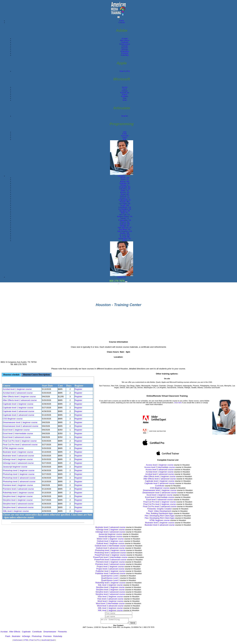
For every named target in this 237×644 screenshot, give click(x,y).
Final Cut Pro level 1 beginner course (20, 441)
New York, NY (125, 215)
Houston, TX (125, 198)
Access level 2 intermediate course (160, 467)
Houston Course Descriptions (36, 375)
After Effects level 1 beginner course (19, 397)
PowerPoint (125, 93)
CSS (125, 132)
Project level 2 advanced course (110, 569)
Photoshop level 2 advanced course (19, 478)
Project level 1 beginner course (110, 566)
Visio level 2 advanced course (110, 599)
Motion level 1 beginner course (110, 539)
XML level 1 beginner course (16, 511)
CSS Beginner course (13, 419)
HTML (125, 134)
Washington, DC (125, 239)
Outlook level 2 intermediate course (110, 546)
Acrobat (125, 38)
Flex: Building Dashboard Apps (160, 513)
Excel (125, 89)
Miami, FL (125, 213)
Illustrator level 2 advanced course (18, 456)
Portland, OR (125, 224)
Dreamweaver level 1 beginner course (20, 422)
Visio (125, 98)
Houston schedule (11, 375)
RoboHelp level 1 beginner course (18, 493)
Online (125, 240)
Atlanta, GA (125, 178)
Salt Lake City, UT (125, 228)
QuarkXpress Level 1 (110, 576)
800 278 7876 (117, 281)
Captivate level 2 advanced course (18, 411)
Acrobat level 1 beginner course (17, 389)
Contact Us (122, 277)
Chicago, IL (125, 185)
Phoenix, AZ (125, 222)
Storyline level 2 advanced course (18, 504)
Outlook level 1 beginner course (110, 543)
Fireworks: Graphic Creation (160, 509)
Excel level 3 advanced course (17, 437)
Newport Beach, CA (125, 216)
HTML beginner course (13, 448)
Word (125, 100)
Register (78, 389)
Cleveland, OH (125, 187)
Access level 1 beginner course (160, 465)
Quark (125, 137)
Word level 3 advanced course (110, 606)
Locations (122, 176)
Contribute (160, 486)
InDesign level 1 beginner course (18, 459)
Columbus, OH (125, 189)
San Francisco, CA (125, 231)
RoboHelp (125, 55)
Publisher (125, 96)
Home (122, 21)
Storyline (125, 116)
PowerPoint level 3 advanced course (110, 560)
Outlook (125, 91)
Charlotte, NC (125, 183)
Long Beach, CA (125, 207)
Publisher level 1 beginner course (110, 571)
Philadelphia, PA (125, 220)
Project (125, 95)
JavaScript (45, 641)
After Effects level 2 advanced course (20, 400)
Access (125, 87)
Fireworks (62, 633)
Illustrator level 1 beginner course (18, 452)
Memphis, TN (125, 211)
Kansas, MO (125, 202)
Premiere (125, 53)
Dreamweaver (125, 44)
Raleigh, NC (125, 226)
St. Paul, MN (125, 237)
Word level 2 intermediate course (110, 603)
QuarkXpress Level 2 (110, 580)
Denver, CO (125, 192)
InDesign (125, 50)
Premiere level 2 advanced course (18, 489)
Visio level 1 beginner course (110, 597)
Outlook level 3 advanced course (110, 548)
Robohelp (58, 637)
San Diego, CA (125, 229)
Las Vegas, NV (125, 204)
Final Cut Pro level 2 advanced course (20, 445)
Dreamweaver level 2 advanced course (20, 426)
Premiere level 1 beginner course (18, 485)
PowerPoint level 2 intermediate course (110, 557)
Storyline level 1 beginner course (18, 496)
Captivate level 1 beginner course (18, 404)
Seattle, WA (125, 233)
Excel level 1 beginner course (16, 430)
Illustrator (16, 637)
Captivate (125, 42)
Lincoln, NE (125, 205)
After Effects (125, 40)
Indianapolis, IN (125, 200)
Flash (8, 637)
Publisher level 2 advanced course (110, 573)
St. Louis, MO (125, 235)
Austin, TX (125, 180)
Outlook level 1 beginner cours (110, 541)
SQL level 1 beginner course (110, 585)
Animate (125, 46)
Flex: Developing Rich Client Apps (160, 516)
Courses (122, 22)
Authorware (18, 641)
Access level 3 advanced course (160, 469)
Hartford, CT (125, 196)
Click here (178, 403)
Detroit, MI (125, 194)
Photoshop (125, 51)
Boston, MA (125, 181)
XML (125, 139)
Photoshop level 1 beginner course (19, 470)
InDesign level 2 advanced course (18, 463)
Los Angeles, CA (125, 209)
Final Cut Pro (125, 71)
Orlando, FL (125, 218)
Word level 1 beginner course (110, 601)
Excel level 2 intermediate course (18, 433)
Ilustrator (125, 48)
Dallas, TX (125, 191)
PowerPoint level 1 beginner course (110, 555)
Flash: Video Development (160, 511)
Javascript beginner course (15, 467)
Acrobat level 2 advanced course (18, 393)
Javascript (125, 136)
